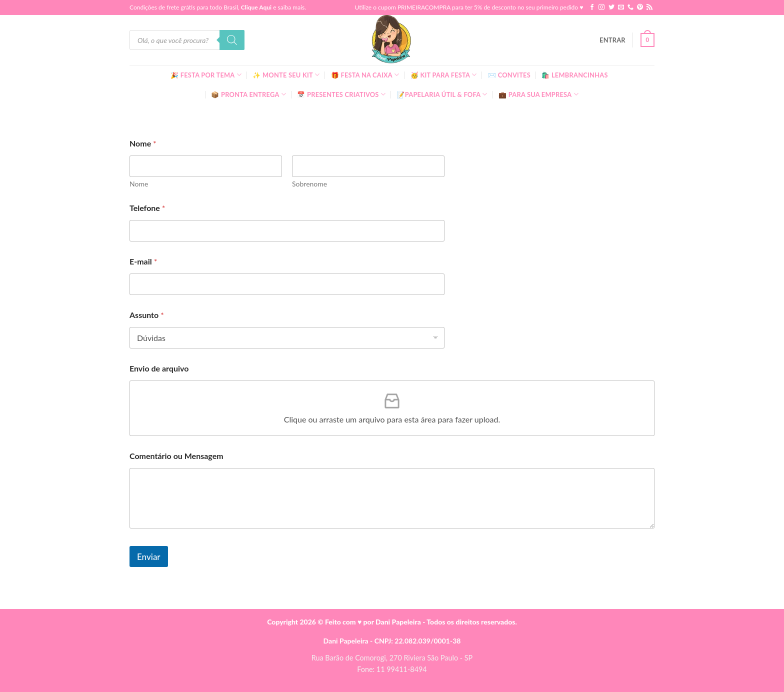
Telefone (147, 208)
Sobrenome (309, 184)
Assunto (147, 315)
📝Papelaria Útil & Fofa (442, 94)
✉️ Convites (509, 75)
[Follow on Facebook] (592, 7)
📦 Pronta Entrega (248, 94)
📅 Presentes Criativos (341, 94)
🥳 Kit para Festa (444, 75)
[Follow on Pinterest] (640, 7)
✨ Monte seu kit (286, 75)
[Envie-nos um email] (621, 7)
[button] (612, 40)
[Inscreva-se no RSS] (649, 7)
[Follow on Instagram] (601, 7)
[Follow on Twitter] (611, 7)
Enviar (149, 557)
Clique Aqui (256, 7)
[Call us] (630, 7)
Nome (139, 184)
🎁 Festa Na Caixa (365, 75)
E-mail (143, 261)
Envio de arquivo (159, 368)
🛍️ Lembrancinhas (574, 75)
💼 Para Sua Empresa (538, 94)
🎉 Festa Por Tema (206, 75)
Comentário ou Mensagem (176, 456)
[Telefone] (287, 231)
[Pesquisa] (232, 40)
